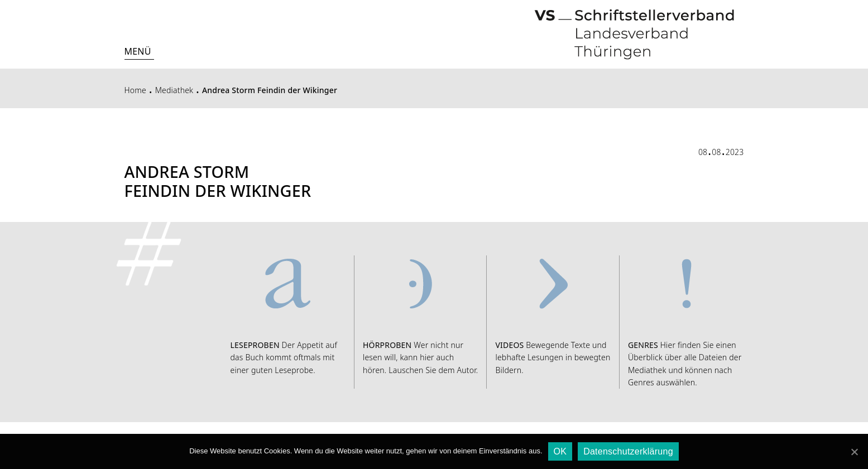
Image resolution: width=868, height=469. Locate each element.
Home (135, 90)
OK (560, 451)
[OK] (854, 452)
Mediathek (174, 90)
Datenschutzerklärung (628, 451)
